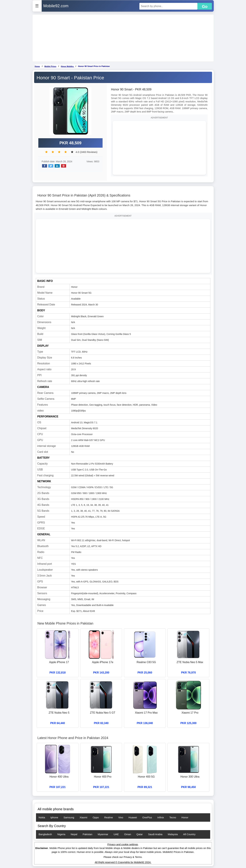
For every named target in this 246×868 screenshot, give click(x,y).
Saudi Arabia (155, 834)
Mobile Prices (50, 66)
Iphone (54, 817)
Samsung (69, 817)
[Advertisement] (123, 38)
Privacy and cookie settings (123, 844)
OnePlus (147, 817)
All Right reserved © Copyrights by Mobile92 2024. (123, 862)
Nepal (74, 834)
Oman (128, 834)
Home (37, 66)
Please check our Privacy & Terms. (123, 857)
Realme (109, 817)
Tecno (173, 817)
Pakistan (87, 834)
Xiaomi (83, 817)
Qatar (140, 834)
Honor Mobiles (68, 66)
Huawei (133, 817)
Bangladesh (45, 834)
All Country (189, 834)
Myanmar (103, 834)
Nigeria (61, 834)
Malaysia (173, 834)
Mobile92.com (56, 6)
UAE (116, 834)
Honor (185, 817)
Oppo (96, 817)
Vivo (121, 817)
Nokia (42, 817)
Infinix (161, 817)
